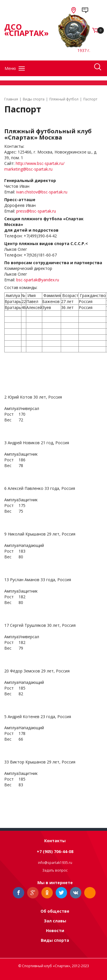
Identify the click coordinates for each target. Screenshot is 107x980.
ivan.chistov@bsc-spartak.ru (42, 192)
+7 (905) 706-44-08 (55, 851)
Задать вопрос (55, 870)
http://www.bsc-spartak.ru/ (40, 163)
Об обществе (55, 911)
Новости (55, 931)
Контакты (55, 841)
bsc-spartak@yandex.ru (38, 280)
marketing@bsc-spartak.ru (28, 169)
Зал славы (55, 921)
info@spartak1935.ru (55, 863)
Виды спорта (55, 940)
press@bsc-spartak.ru (36, 211)
